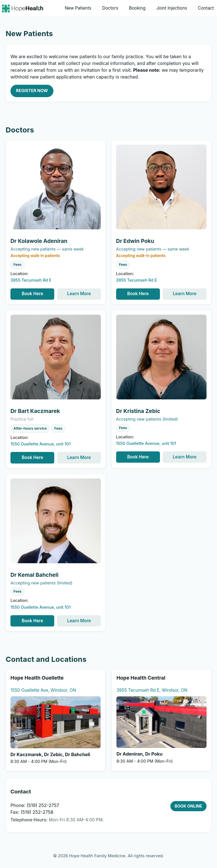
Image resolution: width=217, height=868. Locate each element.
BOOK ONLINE (188, 806)
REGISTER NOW (32, 91)
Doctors (110, 8)
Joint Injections (172, 8)
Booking (137, 8)
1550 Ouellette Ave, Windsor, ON (43, 690)
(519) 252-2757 (43, 805)
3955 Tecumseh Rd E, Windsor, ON (152, 690)
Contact (206, 8)
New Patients (78, 8)
